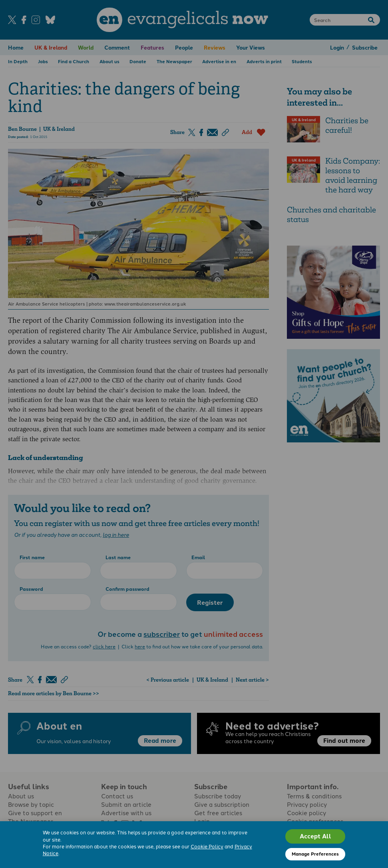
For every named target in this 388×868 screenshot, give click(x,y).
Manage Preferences (315, 854)
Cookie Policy (207, 847)
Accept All (315, 836)
